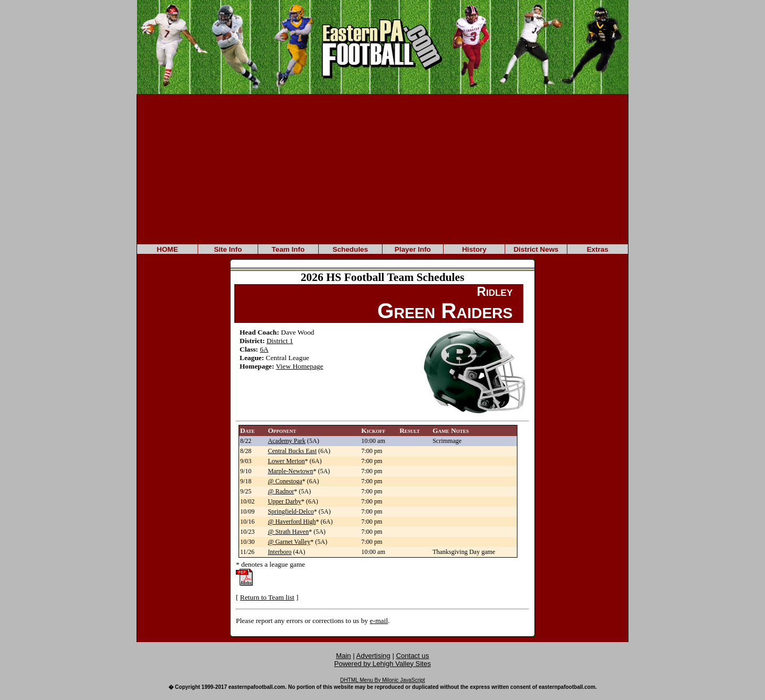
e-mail (379, 621)
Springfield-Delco (291, 511)
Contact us (412, 656)
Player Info (413, 249)
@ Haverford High (292, 522)
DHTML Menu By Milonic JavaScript (382, 680)
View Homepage (299, 366)
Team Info (288, 249)
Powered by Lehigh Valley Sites (382, 664)
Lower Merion (286, 461)
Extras (597, 249)
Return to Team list (267, 597)
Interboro (280, 552)
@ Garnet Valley (289, 542)
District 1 (280, 341)
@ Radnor (281, 491)
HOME (167, 249)
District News (536, 249)
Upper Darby (284, 501)
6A (264, 349)
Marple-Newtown (290, 471)
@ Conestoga (285, 481)
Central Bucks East (292, 451)
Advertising (373, 656)
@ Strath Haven (288, 532)
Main (343, 656)
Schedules (350, 249)
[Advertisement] (382, 168)
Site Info (228, 249)
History (474, 249)
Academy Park (287, 441)
